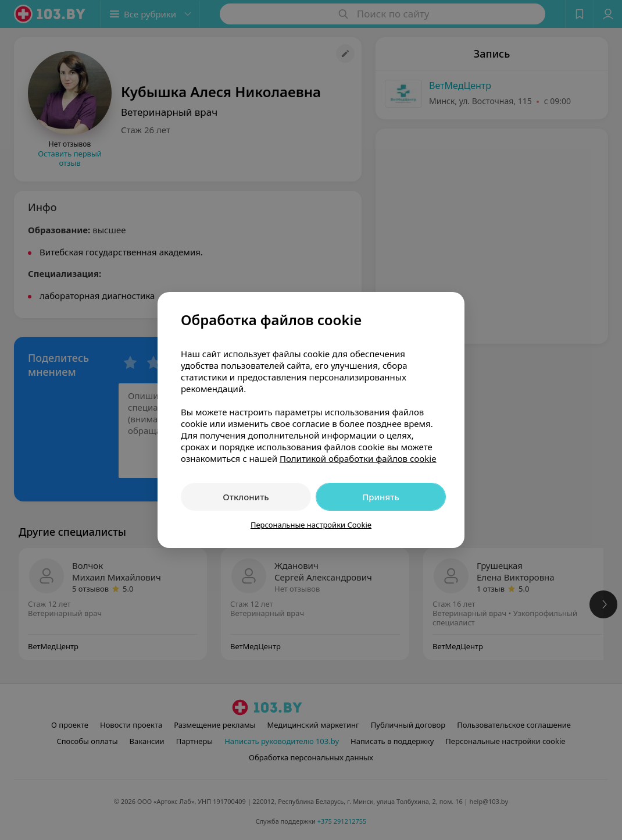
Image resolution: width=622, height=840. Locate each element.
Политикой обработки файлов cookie (358, 458)
